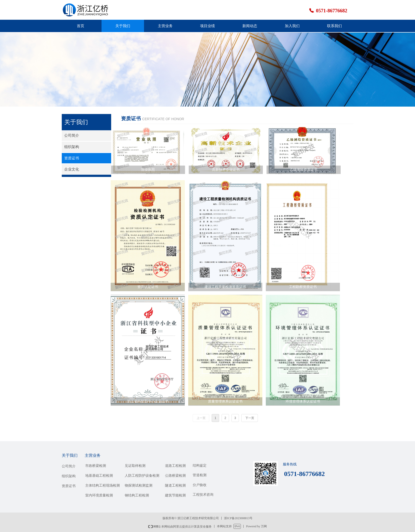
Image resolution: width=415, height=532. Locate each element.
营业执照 (148, 170)
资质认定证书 (148, 287)
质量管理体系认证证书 (225, 401)
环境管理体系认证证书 (303, 401)
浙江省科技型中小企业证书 (148, 401)
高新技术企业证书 (226, 170)
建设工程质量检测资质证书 (225, 287)
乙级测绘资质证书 (304, 170)
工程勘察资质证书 (303, 287)
